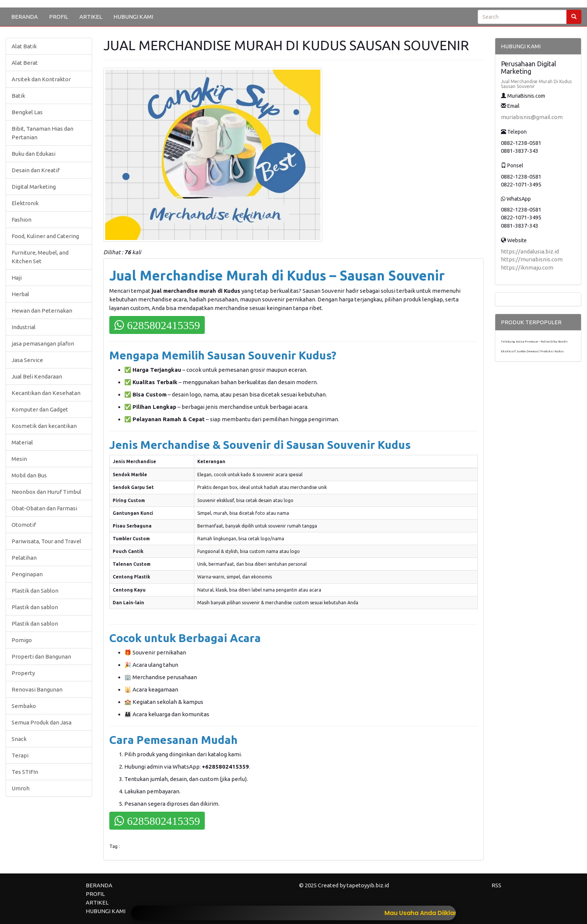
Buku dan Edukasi (34, 154)
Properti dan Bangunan (41, 656)
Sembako (24, 706)
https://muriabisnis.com (532, 259)
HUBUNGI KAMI (133, 17)
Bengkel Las (27, 112)
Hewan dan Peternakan (42, 311)
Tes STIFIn (25, 772)
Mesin (19, 459)
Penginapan (27, 574)
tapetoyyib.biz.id (368, 885)
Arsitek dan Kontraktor (41, 79)
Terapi (20, 755)
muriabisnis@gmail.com (532, 117)
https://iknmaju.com (527, 268)
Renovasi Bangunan (37, 689)
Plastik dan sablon (35, 607)
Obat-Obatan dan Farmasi (44, 508)
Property (23, 673)
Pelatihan (24, 558)
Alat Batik (24, 46)
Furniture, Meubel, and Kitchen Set (40, 257)
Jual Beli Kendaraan (37, 376)
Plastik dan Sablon (35, 591)
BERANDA (25, 17)
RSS (496, 885)
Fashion (22, 220)
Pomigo (22, 640)
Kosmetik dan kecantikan (44, 426)
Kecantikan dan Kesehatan (46, 393)
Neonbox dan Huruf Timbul (46, 492)
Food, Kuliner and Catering (45, 236)
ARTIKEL (91, 17)
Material (22, 442)
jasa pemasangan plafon (43, 344)
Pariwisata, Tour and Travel (46, 541)
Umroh (21, 788)
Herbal (20, 294)
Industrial (24, 327)
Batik (18, 96)
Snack (19, 739)
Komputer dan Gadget (40, 409)
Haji (17, 278)
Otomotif (24, 525)
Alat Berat (25, 63)
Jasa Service (27, 360)
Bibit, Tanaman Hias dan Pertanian (42, 133)
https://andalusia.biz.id (530, 251)
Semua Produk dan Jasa (42, 722)
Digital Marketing (34, 187)
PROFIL (59, 17)
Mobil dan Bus (29, 475)
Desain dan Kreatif (36, 170)
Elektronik (25, 203)
